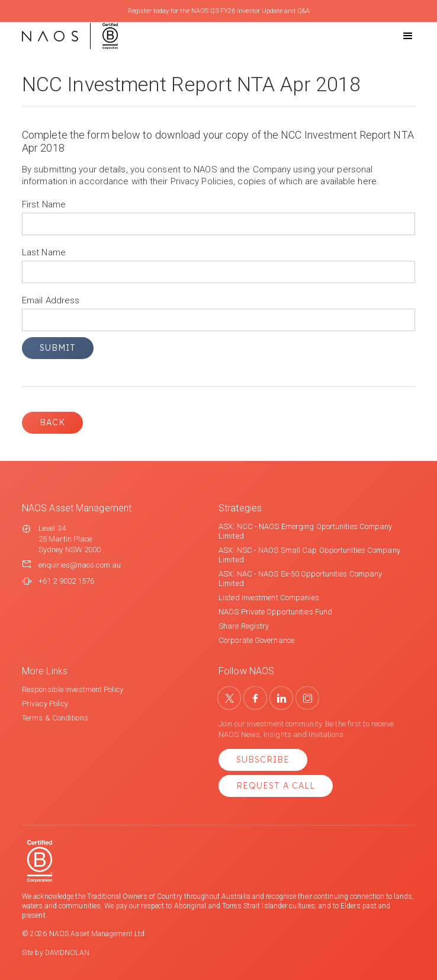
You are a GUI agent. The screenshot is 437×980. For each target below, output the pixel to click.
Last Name (44, 252)
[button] (397, 36)
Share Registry (244, 626)
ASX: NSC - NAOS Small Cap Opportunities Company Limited (309, 555)
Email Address (51, 300)
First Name (44, 204)
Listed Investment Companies (269, 598)
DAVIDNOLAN (67, 953)
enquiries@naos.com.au (80, 565)
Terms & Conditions (55, 718)
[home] (70, 36)
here (367, 181)
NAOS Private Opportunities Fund (275, 612)
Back (52, 422)
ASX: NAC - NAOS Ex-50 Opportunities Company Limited (300, 579)
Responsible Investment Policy (73, 689)
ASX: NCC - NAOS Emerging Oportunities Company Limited (306, 531)
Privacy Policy (45, 704)
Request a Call (276, 786)
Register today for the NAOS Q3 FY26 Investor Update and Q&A (219, 11)
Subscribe (263, 760)
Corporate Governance (256, 640)
